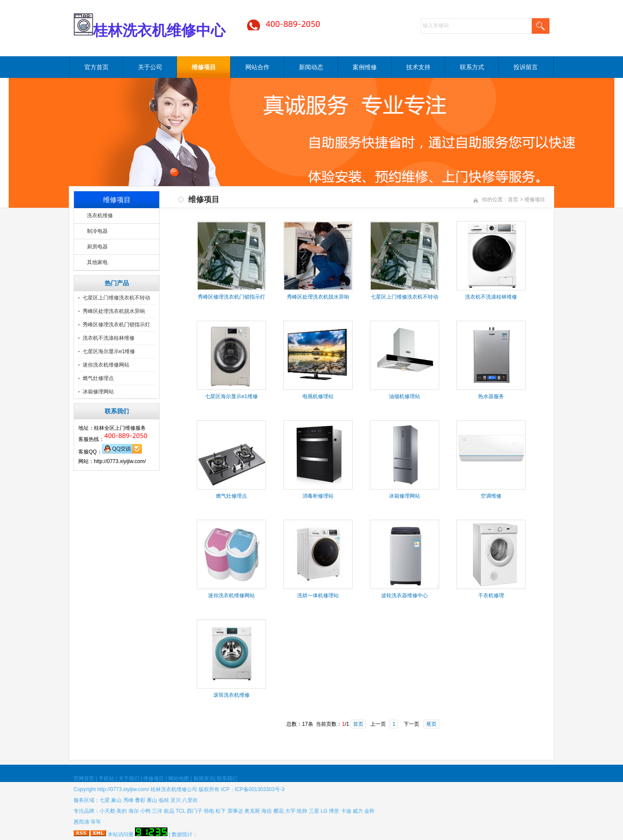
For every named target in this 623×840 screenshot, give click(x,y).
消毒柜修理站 (318, 496)
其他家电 (97, 262)
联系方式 (472, 67)
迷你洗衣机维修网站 (106, 365)
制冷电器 (97, 231)
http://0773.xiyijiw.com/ (123, 789)
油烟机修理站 (405, 396)
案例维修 (365, 67)
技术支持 (418, 67)
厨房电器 (97, 247)
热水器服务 (491, 396)
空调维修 (491, 496)
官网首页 (84, 779)
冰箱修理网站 (98, 392)
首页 (513, 200)
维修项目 (204, 67)
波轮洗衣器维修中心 (405, 595)
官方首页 (96, 67)
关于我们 (129, 779)
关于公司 (150, 67)
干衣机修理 (491, 595)
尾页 (431, 724)
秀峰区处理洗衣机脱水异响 (114, 311)
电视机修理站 (318, 396)
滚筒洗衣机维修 (231, 695)
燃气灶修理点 (98, 378)
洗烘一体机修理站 (318, 595)
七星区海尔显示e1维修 (109, 351)
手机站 (106, 779)
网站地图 (179, 779)
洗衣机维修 (100, 216)
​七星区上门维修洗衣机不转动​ (405, 297)
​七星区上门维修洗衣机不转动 (116, 298)
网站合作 (257, 67)
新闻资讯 (204, 779)
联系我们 (227, 779)
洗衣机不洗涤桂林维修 (109, 338)
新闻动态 (311, 67)
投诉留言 (526, 67)
